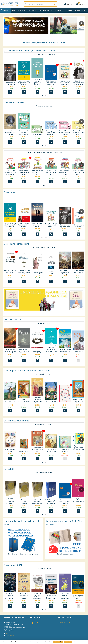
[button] (82, 28)
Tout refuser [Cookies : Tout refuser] (68, 642)
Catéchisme (69, 10)
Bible (13, 10)
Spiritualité (22, 10)
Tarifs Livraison (9, 636)
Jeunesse (58, 10)
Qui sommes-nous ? (65, 622)
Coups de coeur (80, 10)
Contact (7, 633)
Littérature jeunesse (46, 10)
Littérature (32, 10)
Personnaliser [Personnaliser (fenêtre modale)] (78, 642)
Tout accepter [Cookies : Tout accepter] (58, 642)
